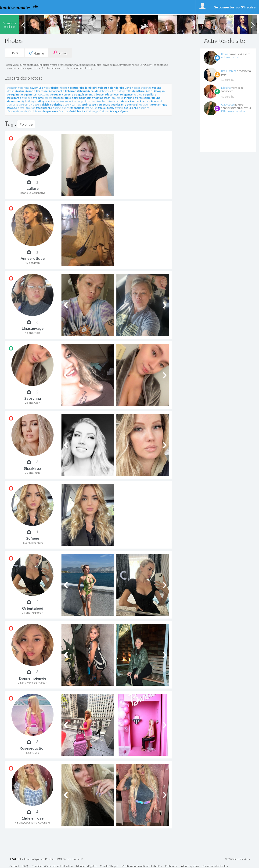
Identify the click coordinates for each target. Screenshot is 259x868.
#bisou (102, 88)
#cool (149, 91)
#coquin (159, 91)
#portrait (75, 104)
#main (55, 101)
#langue (32, 101)
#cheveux (105, 91)
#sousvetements (17, 111)
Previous (23, 25)
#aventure (36, 88)
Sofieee (33, 538)
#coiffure (138, 91)
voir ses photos (230, 57)
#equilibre (150, 94)
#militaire (114, 101)
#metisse (102, 101)
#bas (47, 88)
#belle (83, 88)
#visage (114, 111)
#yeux (124, 111)
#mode (134, 101)
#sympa (63, 111)
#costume (43, 94)
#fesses (58, 98)
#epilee (138, 94)
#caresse (42, 91)
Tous (15, 53)
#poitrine (56, 104)
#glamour (85, 98)
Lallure (33, 188)
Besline (226, 54)
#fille (68, 98)
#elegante (126, 94)
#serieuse (91, 108)
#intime (129, 98)
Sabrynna (33, 398)
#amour (12, 88)
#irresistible (143, 98)
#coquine (13, 94)
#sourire (144, 108)
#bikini (93, 88)
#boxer (136, 88)
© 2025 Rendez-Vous (237, 859)
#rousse (30, 108)
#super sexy (50, 111)
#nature (145, 101)
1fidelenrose (33, 818)
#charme (71, 91)
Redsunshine (229, 71)
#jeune (156, 98)
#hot (107, 98)
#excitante (14, 98)
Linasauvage (33, 328)
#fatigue (27, 98)
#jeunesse (14, 101)
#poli (66, 104)
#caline (20, 91)
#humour (117, 98)
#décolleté (112, 94)
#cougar (56, 94)
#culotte (68, 94)
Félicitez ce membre (233, 111)
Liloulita (226, 88)
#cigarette (125, 91)
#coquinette (28, 94)
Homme (36, 53)
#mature (90, 101)
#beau (63, 88)
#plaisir (44, 104)
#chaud (82, 91)
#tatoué (104, 111)
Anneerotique (33, 258)
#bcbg (54, 88)
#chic (115, 91)
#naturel (156, 101)
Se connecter (224, 7)
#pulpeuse (104, 104)
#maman (65, 101)
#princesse (89, 104)
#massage (78, 101)
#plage (35, 104)
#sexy (110, 108)
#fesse (49, 98)
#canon (30, 91)
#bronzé (146, 88)
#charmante (56, 91)
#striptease (35, 111)
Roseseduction (33, 748)
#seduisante (44, 108)
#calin (11, 91)
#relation (144, 104)
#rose (21, 108)
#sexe (102, 108)
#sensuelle (77, 108)
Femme (60, 53)
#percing (13, 104)
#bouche (125, 88)
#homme (98, 98)
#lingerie (44, 101)
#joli (24, 101)
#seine (57, 108)
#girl (75, 98)
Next (253, 25)
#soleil (119, 108)
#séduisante (77, 111)
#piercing (24, 104)
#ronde (12, 108)
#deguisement (83, 94)
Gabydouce (228, 104)
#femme (38, 98)
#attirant (23, 88)
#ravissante (119, 104)
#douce (99, 94)
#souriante (131, 108)
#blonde (113, 88)
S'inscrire (248, 7)
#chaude (93, 91)
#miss (125, 101)
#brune (157, 88)
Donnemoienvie (33, 678)
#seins (66, 108)
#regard (132, 104)
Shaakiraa (32, 468)
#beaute (73, 88)
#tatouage (92, 111)
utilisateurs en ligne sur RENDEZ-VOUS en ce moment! (46, 859)
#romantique (159, 104)
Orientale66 (32, 608)
